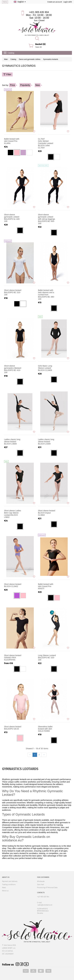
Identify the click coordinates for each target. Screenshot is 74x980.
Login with (68, 2)
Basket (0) (40, 44)
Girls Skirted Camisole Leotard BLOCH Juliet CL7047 (47, 143)
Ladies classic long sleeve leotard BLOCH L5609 (12, 442)
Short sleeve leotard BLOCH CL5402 (13, 585)
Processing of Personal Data (47, 888)
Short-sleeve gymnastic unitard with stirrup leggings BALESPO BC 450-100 (47, 219)
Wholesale (41, 881)
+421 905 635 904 (39, 12)
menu (5, 2)
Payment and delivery (10, 881)
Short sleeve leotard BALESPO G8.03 (13, 728)
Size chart (41, 885)
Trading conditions (9, 885)
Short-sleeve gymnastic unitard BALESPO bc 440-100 (12, 218)
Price (12, 85)
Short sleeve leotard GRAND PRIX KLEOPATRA (13, 658)
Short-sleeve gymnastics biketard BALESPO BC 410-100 (13, 369)
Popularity (25, 85)
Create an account (55, 2)
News (4, 888)
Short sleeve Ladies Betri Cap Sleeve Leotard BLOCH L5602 (13, 514)
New (38, 85)
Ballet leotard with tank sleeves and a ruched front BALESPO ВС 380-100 (46, 295)
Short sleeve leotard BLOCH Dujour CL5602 (47, 513)
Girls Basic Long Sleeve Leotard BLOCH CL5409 (45, 368)
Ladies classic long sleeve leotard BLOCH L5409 (46, 442)
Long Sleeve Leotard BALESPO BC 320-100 (47, 658)
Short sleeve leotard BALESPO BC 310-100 (13, 292)
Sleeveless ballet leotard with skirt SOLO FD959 (45, 729)
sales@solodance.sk (45, 905)
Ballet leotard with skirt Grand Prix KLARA (12, 141)
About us (5, 891)
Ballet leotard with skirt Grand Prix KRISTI (46, 586)
